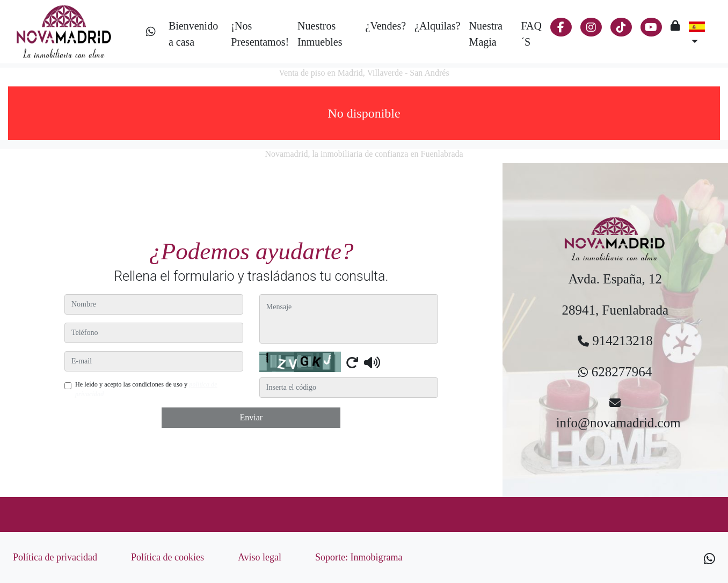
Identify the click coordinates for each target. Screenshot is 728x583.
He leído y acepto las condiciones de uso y (146, 389)
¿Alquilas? (438, 26)
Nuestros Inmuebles (320, 34)
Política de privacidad (55, 557)
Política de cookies (168, 557)
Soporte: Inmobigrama (359, 557)
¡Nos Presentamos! (260, 34)
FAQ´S (531, 34)
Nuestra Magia (486, 34)
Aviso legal (260, 557)
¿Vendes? (386, 26)
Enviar (251, 417)
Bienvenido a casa (193, 34)
